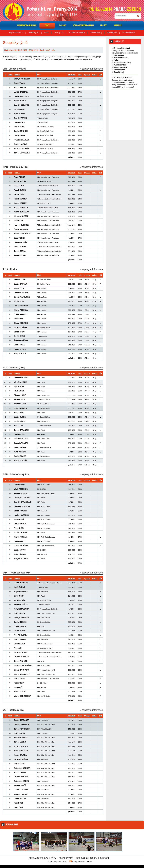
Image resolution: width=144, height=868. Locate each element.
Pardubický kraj (96, 33)
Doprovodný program (86, 858)
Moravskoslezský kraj (77, 33)
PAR (42, 50)
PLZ (20, 50)
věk (80, 74)
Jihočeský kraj (34, 33)
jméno (17, 74)
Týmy (54, 858)
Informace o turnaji (38, 858)
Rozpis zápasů (66, 858)
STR (31, 50)
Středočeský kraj (129, 33)
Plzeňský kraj (112, 33)
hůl (100, 74)
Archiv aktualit (133, 93)
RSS (74, 862)
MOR (48, 50)
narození (71, 74)
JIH (15, 50)
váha (94, 74)
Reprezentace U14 (16, 33)
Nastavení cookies (85, 862)
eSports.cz (58, 862)
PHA (36, 50)
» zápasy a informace (91, 69)
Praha (47, 33)
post (10, 74)
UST (25, 50)
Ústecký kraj (59, 33)
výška (87, 74)
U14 (54, 50)
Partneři (105, 858)
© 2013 (51, 862)
